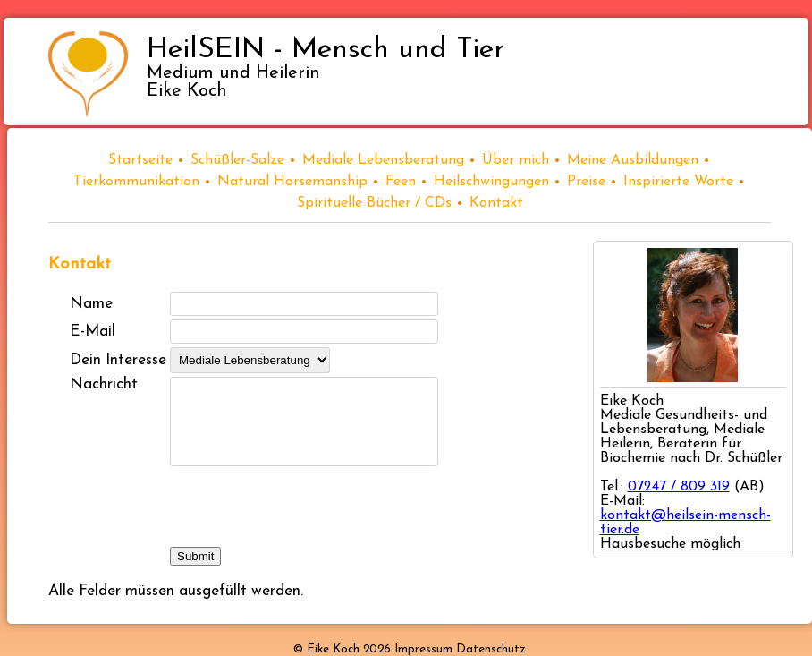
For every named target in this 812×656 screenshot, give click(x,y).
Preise (586, 182)
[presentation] (306, 508)
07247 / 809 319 (679, 487)
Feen (401, 182)
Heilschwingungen (491, 182)
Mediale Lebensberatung (383, 160)
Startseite (140, 160)
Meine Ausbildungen (633, 160)
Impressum (423, 649)
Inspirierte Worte (678, 182)
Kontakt (496, 203)
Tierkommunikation (136, 182)
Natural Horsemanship (292, 182)
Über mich (516, 160)
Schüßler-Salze (237, 160)
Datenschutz (491, 649)
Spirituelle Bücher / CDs (374, 203)
